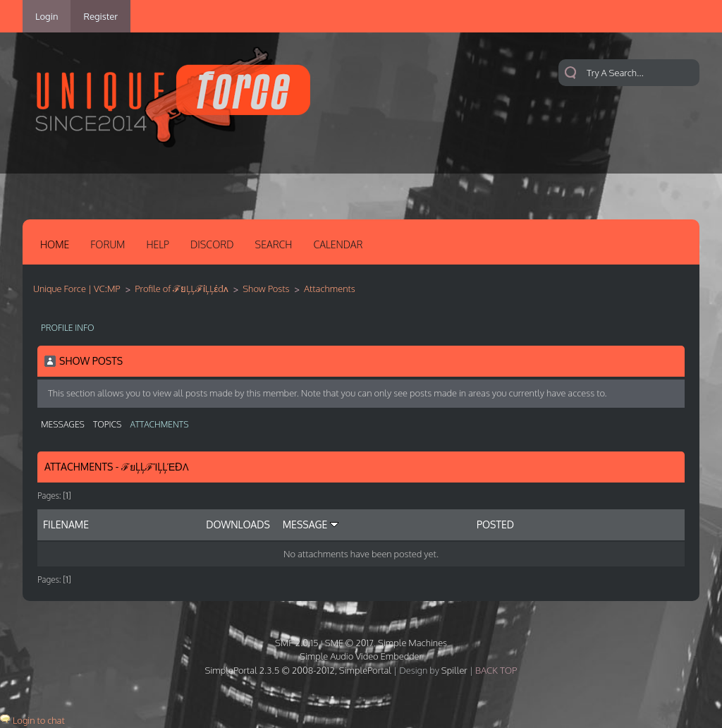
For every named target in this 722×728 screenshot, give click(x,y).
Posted (495, 524)
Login (47, 16)
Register (100, 16)
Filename (66, 524)
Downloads (238, 524)
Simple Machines (412, 643)
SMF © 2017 (349, 643)
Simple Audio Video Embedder (361, 656)
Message (311, 524)
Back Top (496, 670)
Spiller (454, 670)
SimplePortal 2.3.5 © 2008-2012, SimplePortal (298, 670)
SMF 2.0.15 (297, 643)
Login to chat (39, 720)
